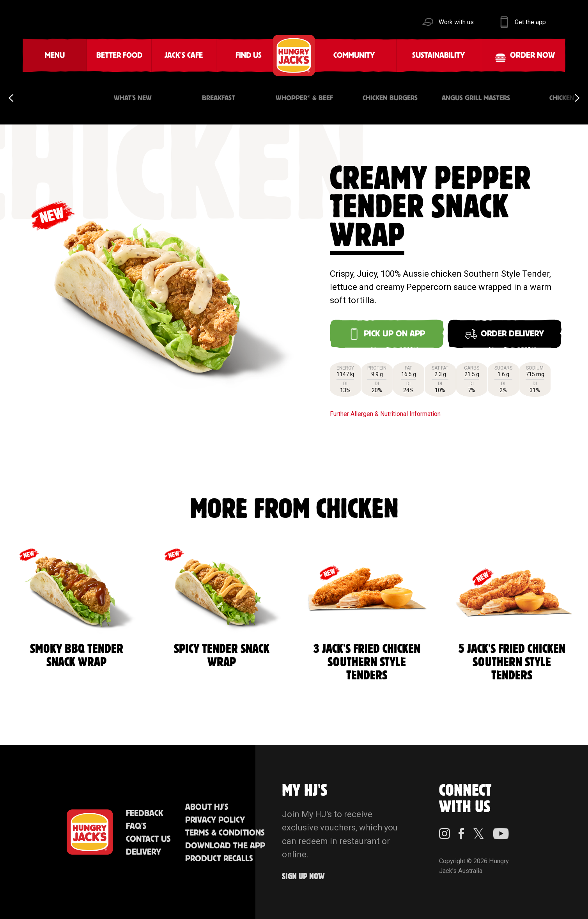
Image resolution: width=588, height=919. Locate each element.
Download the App (225, 846)
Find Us (249, 55)
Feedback (145, 813)
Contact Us (148, 839)
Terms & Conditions (225, 833)
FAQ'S (136, 826)
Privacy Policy (215, 820)
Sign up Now (303, 877)
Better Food (119, 55)
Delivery (143, 852)
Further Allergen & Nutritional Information (385, 414)
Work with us (456, 22)
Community (354, 55)
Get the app (530, 22)
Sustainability (438, 55)
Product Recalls (219, 859)
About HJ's (207, 807)
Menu (55, 55)
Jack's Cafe (184, 55)
